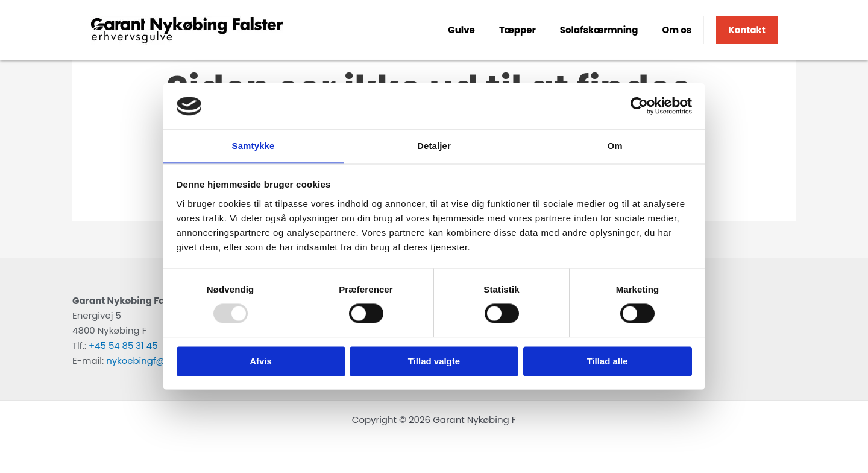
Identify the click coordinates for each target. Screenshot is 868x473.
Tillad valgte (434, 362)
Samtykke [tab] (253, 146)
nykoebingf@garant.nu (158, 360)
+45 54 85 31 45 (123, 345)
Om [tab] (615, 146)
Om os (677, 30)
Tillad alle (607, 362)
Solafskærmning (599, 30)
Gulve (461, 30)
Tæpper (517, 30)
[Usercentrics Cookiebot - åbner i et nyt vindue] (639, 106)
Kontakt (747, 30)
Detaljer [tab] (434, 146)
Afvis (261, 362)
